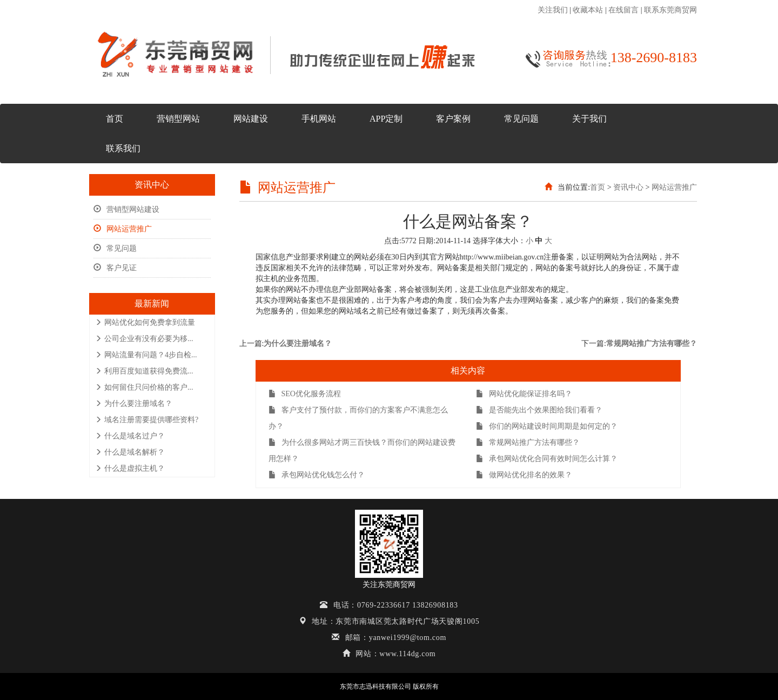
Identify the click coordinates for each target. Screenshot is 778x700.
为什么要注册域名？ (134, 404)
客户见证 (115, 268)
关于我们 (589, 119)
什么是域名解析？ (130, 452)
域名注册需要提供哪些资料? (147, 420)
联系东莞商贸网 (670, 10)
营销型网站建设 (126, 209)
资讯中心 (628, 187)
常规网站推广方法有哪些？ (652, 344)
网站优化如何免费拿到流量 (145, 322)
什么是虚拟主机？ (130, 468)
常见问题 (521, 119)
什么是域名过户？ (130, 436)
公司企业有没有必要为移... (144, 339)
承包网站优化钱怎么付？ (317, 475)
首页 (115, 119)
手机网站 (319, 119)
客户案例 (453, 119)
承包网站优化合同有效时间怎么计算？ (547, 459)
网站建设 (251, 119)
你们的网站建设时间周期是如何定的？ (547, 426)
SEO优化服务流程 (305, 394)
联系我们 (123, 148)
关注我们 (553, 10)
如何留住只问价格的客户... (144, 387)
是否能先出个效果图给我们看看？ (539, 410)
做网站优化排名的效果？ (524, 475)
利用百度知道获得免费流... (144, 371)
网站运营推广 (123, 229)
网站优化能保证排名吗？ (524, 394)
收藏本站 (588, 10)
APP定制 (386, 119)
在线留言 (623, 10)
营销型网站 (178, 119)
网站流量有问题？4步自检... (146, 355)
